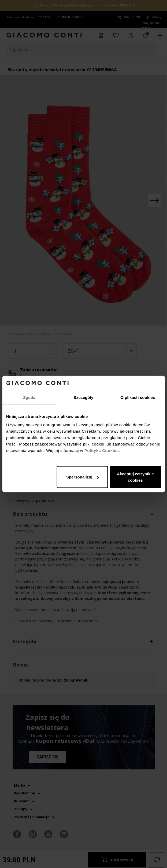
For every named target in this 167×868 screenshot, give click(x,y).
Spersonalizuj (83, 477)
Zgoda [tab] (29, 397)
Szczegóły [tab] (83, 397)
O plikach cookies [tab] (138, 397)
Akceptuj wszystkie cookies (135, 477)
